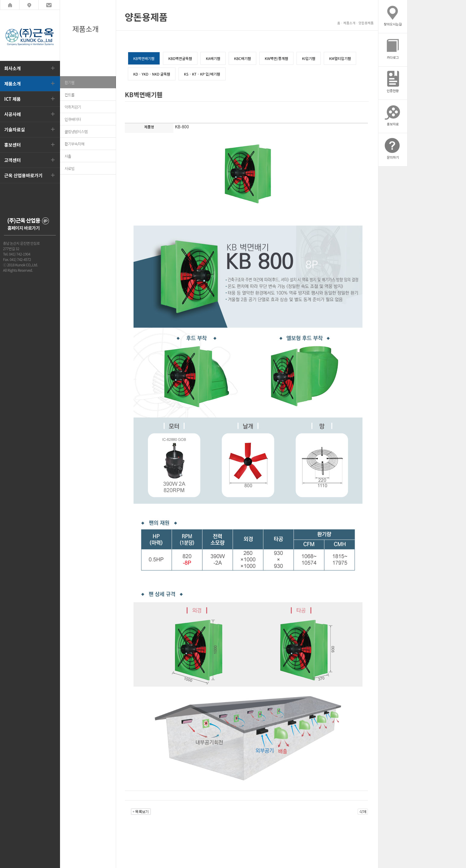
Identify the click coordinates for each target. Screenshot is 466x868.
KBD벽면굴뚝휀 (180, 58)
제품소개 (12, 84)
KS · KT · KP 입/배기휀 (202, 74)
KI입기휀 (308, 58)
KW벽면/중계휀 (276, 58)
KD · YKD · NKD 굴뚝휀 (152, 74)
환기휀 (69, 82)
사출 (68, 156)
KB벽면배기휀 (144, 58)
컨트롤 (69, 95)
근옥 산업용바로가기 (23, 175)
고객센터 (12, 160)
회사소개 (12, 68)
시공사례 (12, 114)
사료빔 (69, 168)
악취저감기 (73, 107)
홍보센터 (12, 145)
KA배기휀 (213, 58)
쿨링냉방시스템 (76, 132)
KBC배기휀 (242, 58)
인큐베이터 (73, 119)
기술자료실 (15, 129)
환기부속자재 (74, 144)
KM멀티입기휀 (340, 58)
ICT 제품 (12, 99)
